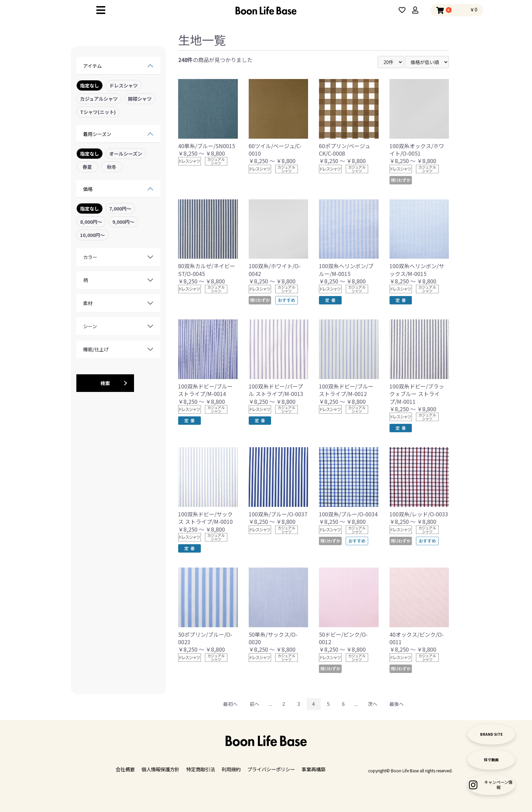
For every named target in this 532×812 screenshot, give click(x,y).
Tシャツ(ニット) (98, 112)
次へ (373, 704)
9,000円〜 (123, 222)
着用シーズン (97, 134)
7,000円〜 (120, 209)
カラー (90, 257)
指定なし (90, 85)
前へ (254, 704)
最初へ (230, 704)
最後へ (397, 704)
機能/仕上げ (96, 349)
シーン (90, 326)
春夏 (87, 167)
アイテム (92, 66)
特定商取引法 (201, 769)
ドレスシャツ (123, 85)
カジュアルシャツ (99, 99)
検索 (105, 383)
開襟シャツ (140, 99)
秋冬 (112, 167)
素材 (88, 303)
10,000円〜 (92, 235)
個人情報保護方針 (160, 769)
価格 (88, 189)
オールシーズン (126, 154)
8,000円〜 (91, 222)
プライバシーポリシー (271, 769)
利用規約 (231, 769)
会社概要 (125, 769)
